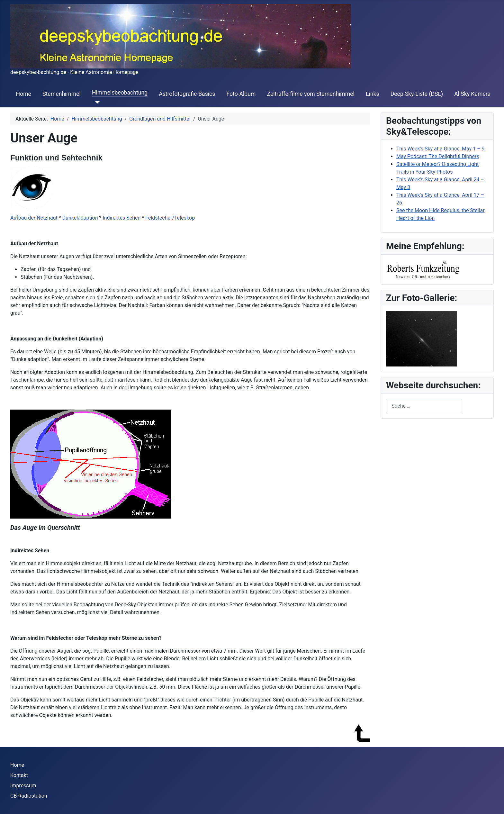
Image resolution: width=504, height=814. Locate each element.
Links (372, 94)
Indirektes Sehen (122, 218)
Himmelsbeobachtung (120, 93)
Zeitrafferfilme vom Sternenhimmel (311, 94)
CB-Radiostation (29, 796)
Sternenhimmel (62, 94)
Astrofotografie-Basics (187, 94)
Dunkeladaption (80, 218)
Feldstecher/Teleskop (170, 218)
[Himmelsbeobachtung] (96, 102)
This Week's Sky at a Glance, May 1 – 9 (440, 149)
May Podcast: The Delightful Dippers (438, 156)
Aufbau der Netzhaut (34, 218)
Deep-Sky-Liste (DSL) (417, 94)
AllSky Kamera (472, 94)
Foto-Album (241, 94)
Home (24, 94)
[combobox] (424, 406)
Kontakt (19, 775)
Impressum (23, 786)
